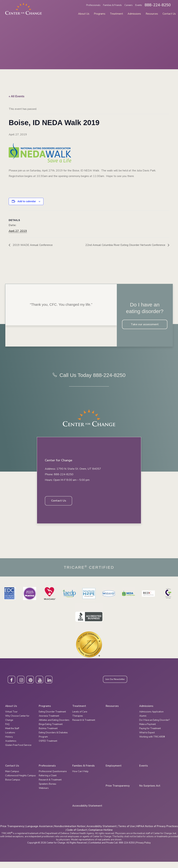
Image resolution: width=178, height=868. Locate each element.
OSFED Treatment (48, 747)
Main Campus (12, 778)
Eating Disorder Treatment (52, 718)
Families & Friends (112, 5)
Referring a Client (48, 782)
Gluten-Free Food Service (18, 751)
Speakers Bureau (47, 790)
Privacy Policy (143, 849)
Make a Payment (147, 731)
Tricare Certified (89, 573)
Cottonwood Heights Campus (21, 782)
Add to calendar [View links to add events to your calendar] (27, 201)
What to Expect (147, 739)
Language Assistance (39, 833)
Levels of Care (80, 718)
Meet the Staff (12, 735)
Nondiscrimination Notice (70, 833)
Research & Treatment (84, 726)
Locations (10, 739)
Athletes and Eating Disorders (54, 726)
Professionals (93, 5)
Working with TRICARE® (152, 743)
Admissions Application (151, 718)
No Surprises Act (150, 792)
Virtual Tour (11, 718)
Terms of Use (126, 833)
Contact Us (169, 14)
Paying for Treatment (150, 735)
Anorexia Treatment (49, 722)
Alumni (143, 722)
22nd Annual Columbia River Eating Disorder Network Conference (126, 245)
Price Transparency (118, 792)
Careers (129, 5)
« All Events (17, 96)
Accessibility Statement (87, 812)
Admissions (134, 14)
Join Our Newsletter (118, 686)
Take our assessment (145, 325)
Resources (152, 14)
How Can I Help (80, 778)
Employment (114, 772)
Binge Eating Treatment (51, 731)
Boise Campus (13, 786)
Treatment (116, 14)
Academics (11, 747)
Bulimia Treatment (48, 735)
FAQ (7, 731)
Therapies (78, 722)
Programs (100, 14)
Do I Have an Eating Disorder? (154, 726)
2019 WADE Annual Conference (32, 245)
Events (139, 5)
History (9, 743)
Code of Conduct (77, 836)
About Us (84, 14)
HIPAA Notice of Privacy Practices (157, 833)
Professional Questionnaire (53, 778)
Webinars (44, 794)
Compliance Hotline (101, 836)
